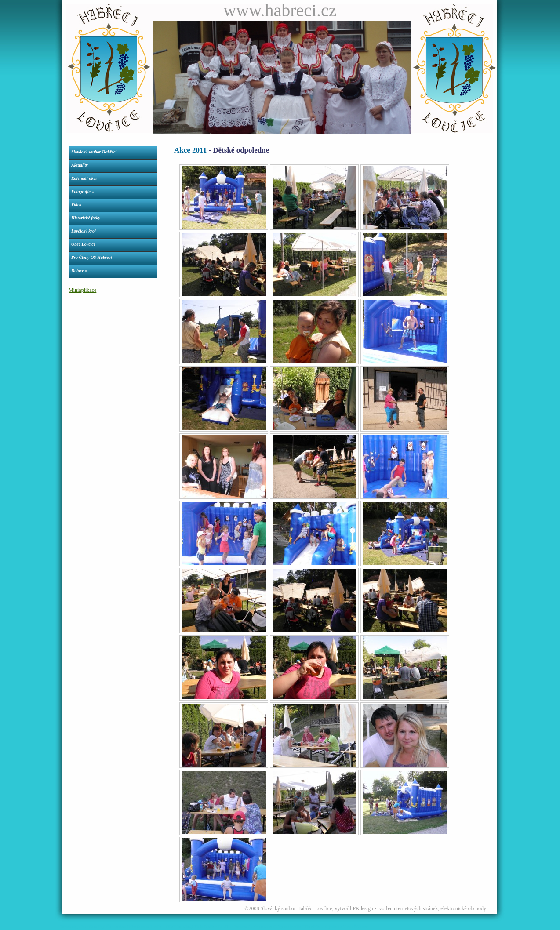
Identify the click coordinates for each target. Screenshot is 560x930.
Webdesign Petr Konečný (82, 927)
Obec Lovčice (83, 244)
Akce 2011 (190, 150)
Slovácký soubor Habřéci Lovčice (296, 908)
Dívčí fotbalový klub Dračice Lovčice (199, 927)
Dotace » (79, 271)
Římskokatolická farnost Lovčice (135, 927)
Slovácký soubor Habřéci (94, 152)
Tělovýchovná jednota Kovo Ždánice (335, 927)
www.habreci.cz (280, 10)
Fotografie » (82, 191)
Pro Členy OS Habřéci (92, 257)
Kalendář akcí (84, 178)
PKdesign (363, 908)
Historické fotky (86, 218)
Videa (76, 205)
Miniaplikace (82, 290)
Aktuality (80, 165)
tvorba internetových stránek (408, 908)
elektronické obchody (463, 908)
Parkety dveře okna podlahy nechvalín (267, 927)
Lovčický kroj (84, 231)
